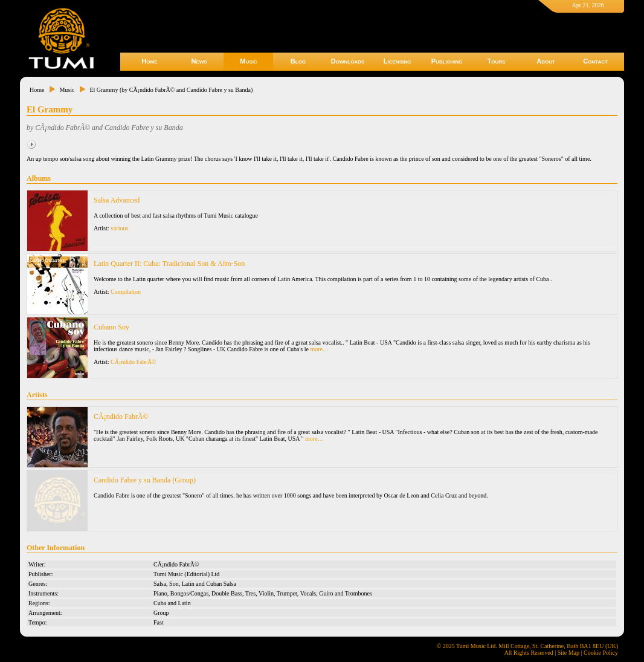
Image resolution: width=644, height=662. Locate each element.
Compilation (126, 292)
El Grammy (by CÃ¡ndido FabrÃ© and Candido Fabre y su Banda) (171, 90)
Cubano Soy (111, 327)
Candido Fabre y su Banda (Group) (145, 480)
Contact (595, 61)
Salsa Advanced (117, 200)
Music (248, 61)
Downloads (348, 61)
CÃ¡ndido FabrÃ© (134, 362)
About (546, 61)
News (199, 61)
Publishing (447, 61)
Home (149, 61)
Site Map (568, 653)
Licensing (397, 61)
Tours (497, 61)
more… (319, 349)
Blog (298, 61)
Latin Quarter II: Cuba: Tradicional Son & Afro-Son (169, 264)
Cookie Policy (601, 653)
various (119, 228)
